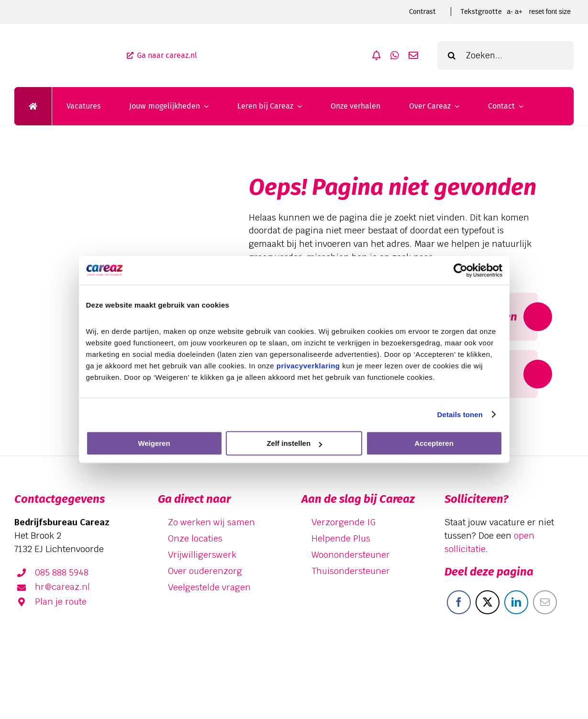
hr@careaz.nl (62, 587)
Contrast (422, 11)
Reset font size (550, 11)
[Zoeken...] (505, 55)
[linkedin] (534, 674)
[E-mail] (545, 602)
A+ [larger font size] (519, 11)
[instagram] (562, 674)
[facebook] (507, 674)
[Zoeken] (452, 55)
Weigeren (154, 443)
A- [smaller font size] (510, 11)
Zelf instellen (294, 443)
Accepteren (434, 443)
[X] (488, 602)
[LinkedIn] (516, 602)
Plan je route (61, 602)
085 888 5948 (62, 572)
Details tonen (460, 415)
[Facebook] (459, 602)
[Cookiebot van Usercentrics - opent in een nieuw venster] (460, 270)
